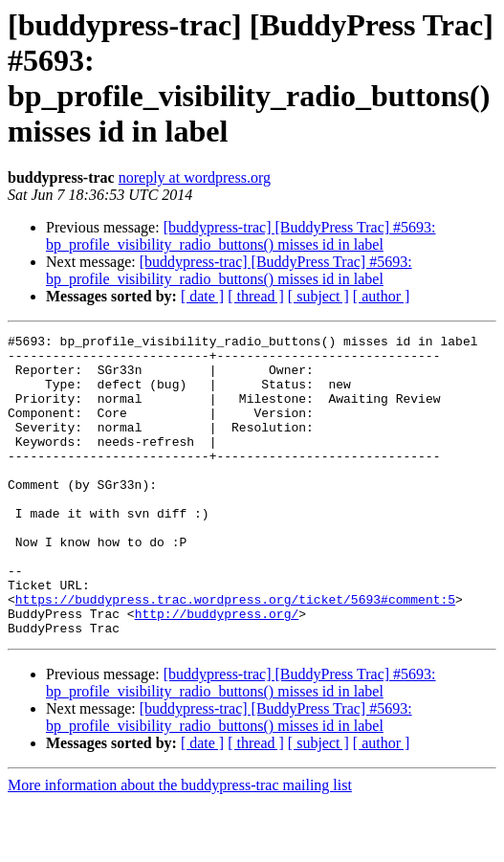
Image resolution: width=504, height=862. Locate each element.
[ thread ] (256, 296)
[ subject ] (318, 296)
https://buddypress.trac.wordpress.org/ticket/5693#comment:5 (235, 653)
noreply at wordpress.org (195, 177)
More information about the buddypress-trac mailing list (180, 845)
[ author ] (382, 296)
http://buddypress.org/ (217, 671)
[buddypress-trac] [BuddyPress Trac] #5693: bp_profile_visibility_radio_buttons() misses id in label (241, 236)
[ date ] (202, 296)
